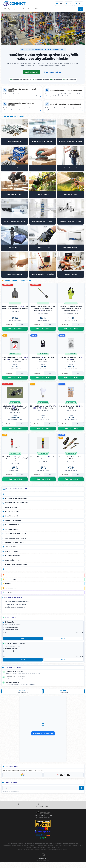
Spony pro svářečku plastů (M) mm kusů (71, 358)
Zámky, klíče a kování (13, 560)
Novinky (8, 584)
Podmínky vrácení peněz (73, 804)
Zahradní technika (12, 525)
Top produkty (10, 588)
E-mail (63, 639)
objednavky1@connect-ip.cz (14, 651)
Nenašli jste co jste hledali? (16, 607)
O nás (23, 804)
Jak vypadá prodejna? (13, 610)
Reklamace (60, 804)
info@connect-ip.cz (12, 630)
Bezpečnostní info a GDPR (43, 806)
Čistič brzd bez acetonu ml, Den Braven (43, 458)
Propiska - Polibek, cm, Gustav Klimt (71, 458)
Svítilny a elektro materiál (15, 534)
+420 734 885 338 (11, 649)
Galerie (52, 804)
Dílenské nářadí (11, 507)
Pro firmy (44, 804)
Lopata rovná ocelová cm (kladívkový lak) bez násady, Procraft (15, 308)
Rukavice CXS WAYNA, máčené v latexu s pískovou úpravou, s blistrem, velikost (71, 309)
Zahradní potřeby (12, 529)
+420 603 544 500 (11, 627)
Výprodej (8, 592)
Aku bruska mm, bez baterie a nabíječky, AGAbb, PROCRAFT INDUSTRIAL (15, 408)
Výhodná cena (10, 579)
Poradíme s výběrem (52, 72)
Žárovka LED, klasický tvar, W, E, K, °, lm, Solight (43, 407)
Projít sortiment (32, 72)
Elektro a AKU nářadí (13, 520)
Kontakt (15, 804)
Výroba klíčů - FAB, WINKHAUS (15, 604)
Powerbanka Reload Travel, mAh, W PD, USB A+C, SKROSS (15, 358)
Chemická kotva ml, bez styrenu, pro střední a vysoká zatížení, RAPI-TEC (15, 459)
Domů (8, 804)
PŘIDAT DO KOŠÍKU (15, 329)
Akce (7, 575)
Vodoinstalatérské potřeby (15, 543)
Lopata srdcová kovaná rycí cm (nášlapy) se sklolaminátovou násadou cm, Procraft (43, 309)
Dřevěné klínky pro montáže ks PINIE (71, 407)
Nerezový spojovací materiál (16, 498)
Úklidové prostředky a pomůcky (17, 565)
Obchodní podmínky (33, 804)
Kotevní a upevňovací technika (16, 503)
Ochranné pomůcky (12, 551)
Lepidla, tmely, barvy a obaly (16, 538)
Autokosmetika (11, 547)
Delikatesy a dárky (12, 569)
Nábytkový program (12, 556)
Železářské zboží (11, 516)
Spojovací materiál (12, 494)
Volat (23, 639)
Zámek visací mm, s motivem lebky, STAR (43, 358)
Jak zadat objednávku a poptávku (17, 602)
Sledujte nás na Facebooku (43, 733)
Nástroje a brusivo (12, 512)
